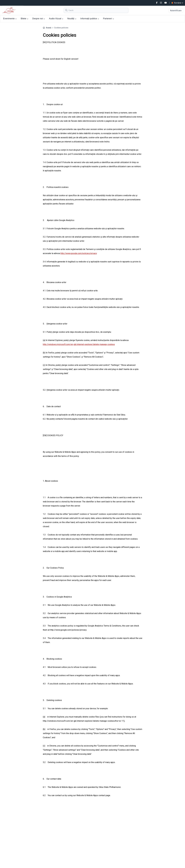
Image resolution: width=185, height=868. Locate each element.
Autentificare (176, 11)
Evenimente (10, 19)
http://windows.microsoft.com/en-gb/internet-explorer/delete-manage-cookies (79, 344)
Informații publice (90, 19)
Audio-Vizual (56, 19)
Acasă (49, 28)
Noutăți (72, 19)
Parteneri (108, 19)
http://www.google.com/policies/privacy (79, 253)
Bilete (24, 19)
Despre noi (39, 19)
